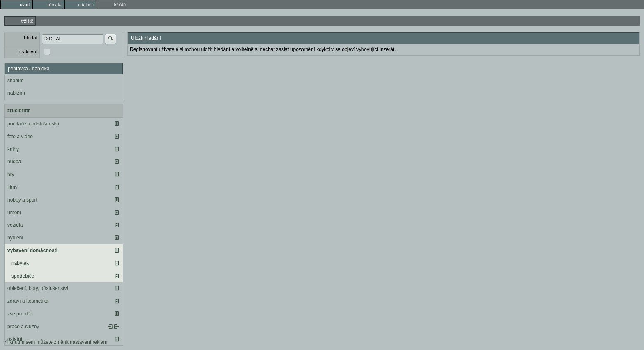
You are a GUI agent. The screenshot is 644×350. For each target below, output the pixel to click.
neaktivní (28, 52)
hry (11, 174)
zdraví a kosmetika (28, 301)
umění (14, 213)
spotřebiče (23, 276)
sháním (15, 81)
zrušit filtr (19, 111)
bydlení (15, 238)
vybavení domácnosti (32, 250)
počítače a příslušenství (33, 124)
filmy (13, 187)
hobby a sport (22, 200)
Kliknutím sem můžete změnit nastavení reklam (56, 342)
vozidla (15, 225)
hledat (31, 38)
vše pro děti (20, 314)
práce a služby (23, 327)
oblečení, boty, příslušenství (38, 288)
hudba (14, 162)
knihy (13, 149)
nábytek (20, 263)
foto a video (20, 137)
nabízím (16, 93)
